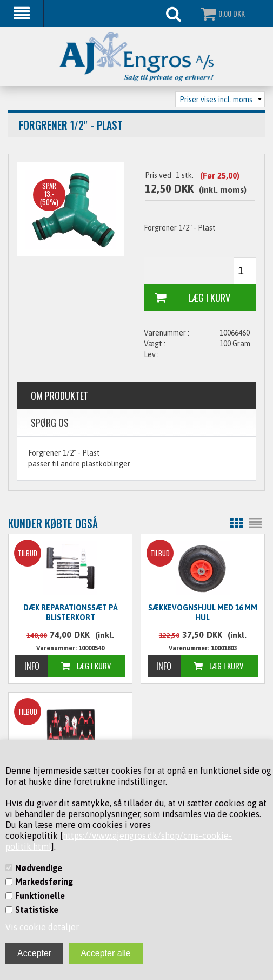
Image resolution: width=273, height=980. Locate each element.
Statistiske (37, 910)
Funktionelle (40, 896)
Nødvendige (39, 868)
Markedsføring (44, 882)
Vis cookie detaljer (42, 927)
